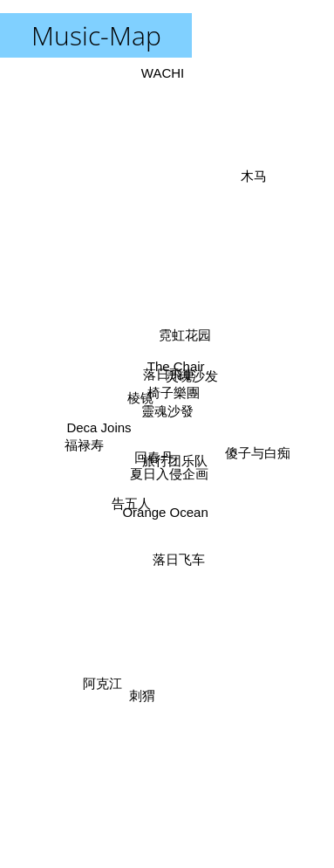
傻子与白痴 (259, 453)
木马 (257, 170)
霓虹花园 (186, 332)
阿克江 (103, 674)
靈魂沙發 (167, 411)
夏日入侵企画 (170, 475)
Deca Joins (97, 428)
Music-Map (96, 35)
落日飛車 (168, 371)
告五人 (130, 506)
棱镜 (140, 396)
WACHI (161, 73)
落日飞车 (181, 564)
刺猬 (142, 699)
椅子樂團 (174, 392)
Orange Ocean (167, 511)
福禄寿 (82, 443)
